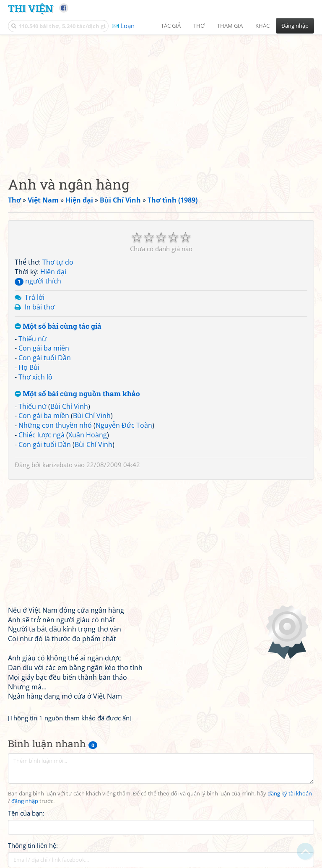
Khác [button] (262, 26)
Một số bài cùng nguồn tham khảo (77, 394)
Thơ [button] (199, 26)
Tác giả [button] (171, 26)
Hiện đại (53, 272)
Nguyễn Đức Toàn (124, 425)
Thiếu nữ (32, 339)
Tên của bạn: (26, 813)
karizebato (57, 465)
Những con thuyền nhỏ (55, 425)
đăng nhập (25, 801)
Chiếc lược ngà (42, 435)
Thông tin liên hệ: (33, 845)
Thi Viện (30, 8)
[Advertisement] (161, 99)
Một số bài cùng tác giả (58, 326)
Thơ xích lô (35, 377)
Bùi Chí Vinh (69, 406)
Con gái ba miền (44, 348)
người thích (38, 281)
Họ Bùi (29, 367)
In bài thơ (40, 307)
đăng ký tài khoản (290, 794)
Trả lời (35, 297)
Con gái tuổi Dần (45, 358)
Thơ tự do (58, 262)
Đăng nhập (295, 26)
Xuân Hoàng (88, 435)
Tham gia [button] (230, 26)
